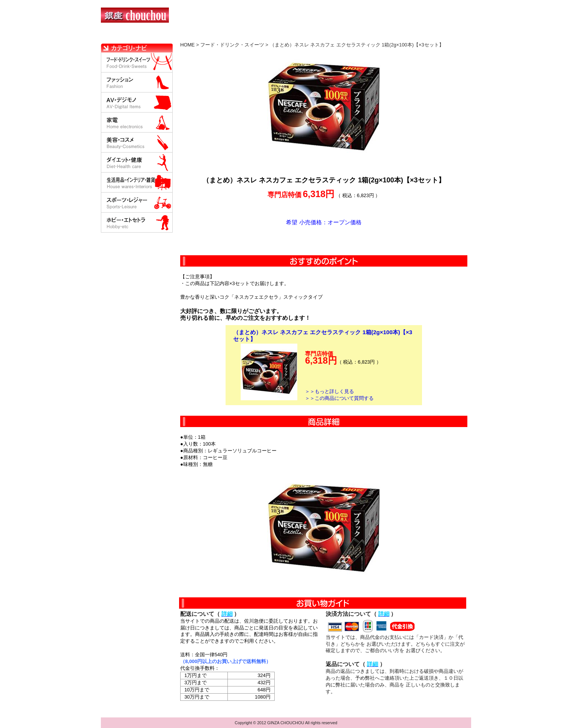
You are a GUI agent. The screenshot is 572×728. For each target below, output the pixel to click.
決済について (232, 36)
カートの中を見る (432, 36)
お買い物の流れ (179, 36)
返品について (331, 36)
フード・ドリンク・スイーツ (232, 45)
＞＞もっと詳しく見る (329, 391)
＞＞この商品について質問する (339, 398)
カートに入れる (324, 241)
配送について (281, 36)
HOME (134, 36)
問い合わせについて (380, 36)
